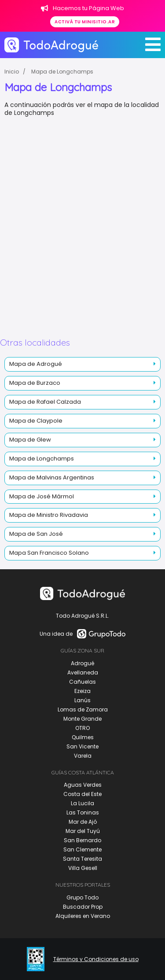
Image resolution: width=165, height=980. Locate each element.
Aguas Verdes (83, 785)
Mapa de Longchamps (62, 72)
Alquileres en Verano (83, 916)
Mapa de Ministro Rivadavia (49, 515)
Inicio (12, 72)
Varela (83, 756)
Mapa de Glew (30, 440)
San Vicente (82, 746)
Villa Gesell (83, 868)
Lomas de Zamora (83, 709)
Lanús (82, 700)
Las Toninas (83, 812)
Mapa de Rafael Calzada (45, 402)
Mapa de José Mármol (42, 496)
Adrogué (82, 663)
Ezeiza (82, 691)
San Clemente (82, 849)
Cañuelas (82, 682)
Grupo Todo (82, 897)
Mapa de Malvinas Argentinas (52, 477)
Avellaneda (83, 672)
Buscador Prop (83, 907)
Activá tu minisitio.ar (85, 22)
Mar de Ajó (83, 822)
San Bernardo (82, 840)
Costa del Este (82, 794)
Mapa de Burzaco (35, 383)
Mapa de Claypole (36, 421)
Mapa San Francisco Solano (49, 553)
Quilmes (83, 737)
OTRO (82, 728)
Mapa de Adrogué (36, 364)
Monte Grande (82, 719)
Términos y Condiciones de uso (96, 959)
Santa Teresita (82, 859)
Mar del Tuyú (83, 831)
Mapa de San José (36, 534)
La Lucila (82, 803)
